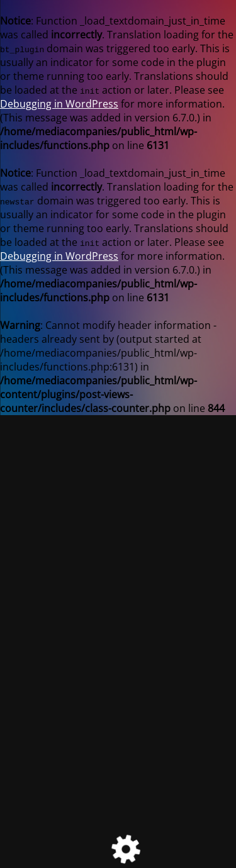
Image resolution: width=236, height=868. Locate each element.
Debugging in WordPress (59, 104)
